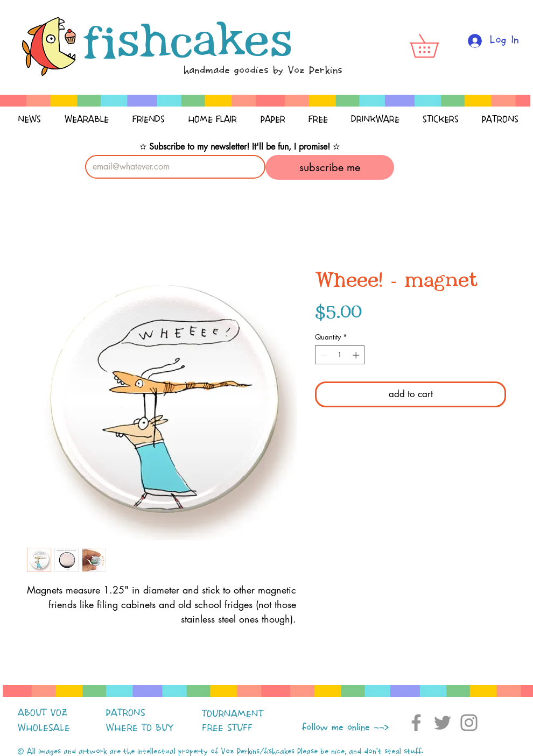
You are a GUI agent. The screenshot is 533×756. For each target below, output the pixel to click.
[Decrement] (323, 355)
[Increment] (357, 355)
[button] (436, 46)
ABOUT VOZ (43, 713)
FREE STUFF (227, 728)
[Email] (172, 167)
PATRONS (126, 713)
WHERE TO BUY (140, 728)
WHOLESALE (44, 728)
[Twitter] (443, 723)
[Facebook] (416, 723)
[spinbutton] (340, 355)
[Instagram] (469, 723)
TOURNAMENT (233, 714)
